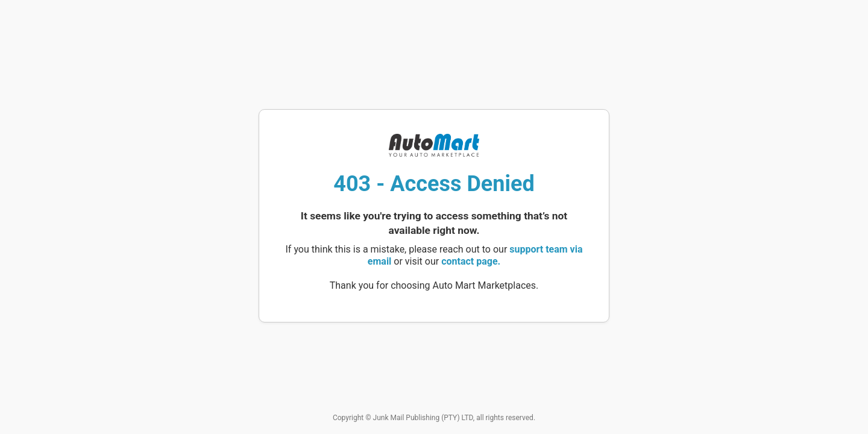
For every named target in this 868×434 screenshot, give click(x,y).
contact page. (471, 261)
